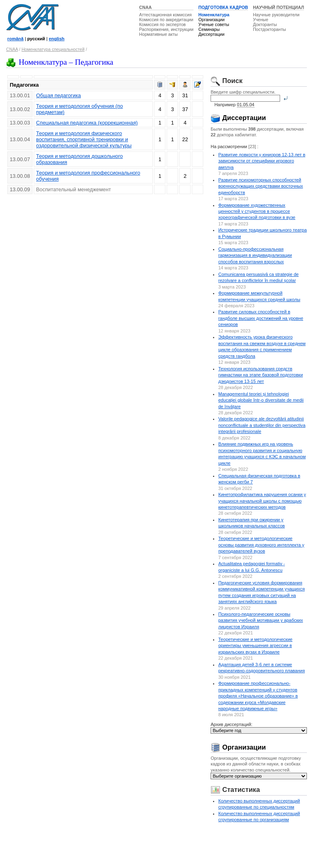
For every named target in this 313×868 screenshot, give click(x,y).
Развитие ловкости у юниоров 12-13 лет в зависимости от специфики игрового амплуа (262, 161)
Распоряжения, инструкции (166, 29)
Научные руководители (276, 15)
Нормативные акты (158, 34)
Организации (211, 20)
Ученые (261, 20)
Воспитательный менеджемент (74, 189)
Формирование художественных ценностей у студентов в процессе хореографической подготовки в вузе (257, 211)
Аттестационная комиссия (165, 15)
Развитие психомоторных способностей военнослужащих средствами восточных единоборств (261, 186)
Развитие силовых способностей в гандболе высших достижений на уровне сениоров (261, 318)
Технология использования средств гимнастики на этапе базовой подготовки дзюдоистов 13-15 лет (261, 375)
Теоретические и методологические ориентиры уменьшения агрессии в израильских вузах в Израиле (255, 646)
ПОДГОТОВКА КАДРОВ (223, 7)
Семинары (209, 29)
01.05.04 (246, 105)
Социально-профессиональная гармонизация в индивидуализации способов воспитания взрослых (255, 255)
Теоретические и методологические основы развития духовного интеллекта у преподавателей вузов (261, 545)
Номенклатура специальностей (53, 49)
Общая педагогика (59, 95)
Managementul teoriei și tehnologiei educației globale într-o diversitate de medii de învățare (261, 400)
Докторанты (265, 24)
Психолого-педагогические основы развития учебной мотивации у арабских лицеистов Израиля (261, 620)
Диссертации (211, 34)
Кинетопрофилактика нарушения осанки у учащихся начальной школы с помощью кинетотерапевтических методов (262, 501)
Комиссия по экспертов (162, 24)
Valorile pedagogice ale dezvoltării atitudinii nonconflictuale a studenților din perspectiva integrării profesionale (262, 425)
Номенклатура (214, 15)
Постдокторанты (269, 29)
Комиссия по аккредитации (166, 20)
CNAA (145, 7)
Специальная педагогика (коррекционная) (87, 123)
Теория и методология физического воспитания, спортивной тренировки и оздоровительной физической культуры (84, 139)
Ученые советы (214, 24)
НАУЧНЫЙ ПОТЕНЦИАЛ (278, 7)
